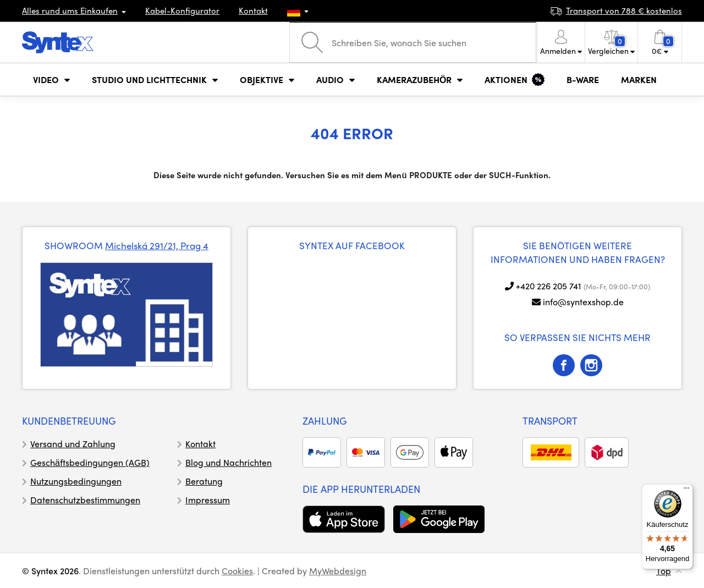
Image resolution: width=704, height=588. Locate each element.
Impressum (208, 500)
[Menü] (686, 491)
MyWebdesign (338, 571)
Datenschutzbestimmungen (85, 500)
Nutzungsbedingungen (76, 481)
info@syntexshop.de (583, 302)
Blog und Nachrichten (229, 462)
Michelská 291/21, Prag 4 (157, 245)
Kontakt (253, 10)
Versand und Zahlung (73, 444)
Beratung (204, 481)
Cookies (237, 571)
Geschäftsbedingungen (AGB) (90, 462)
